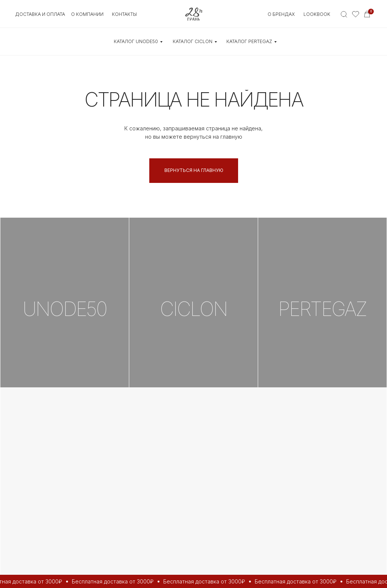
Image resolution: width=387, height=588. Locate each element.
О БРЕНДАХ (281, 14)
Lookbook (317, 14)
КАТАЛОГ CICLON (193, 41)
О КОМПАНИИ (87, 14)
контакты (124, 14)
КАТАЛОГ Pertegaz (249, 41)
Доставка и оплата (40, 14)
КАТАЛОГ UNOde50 (136, 41)
